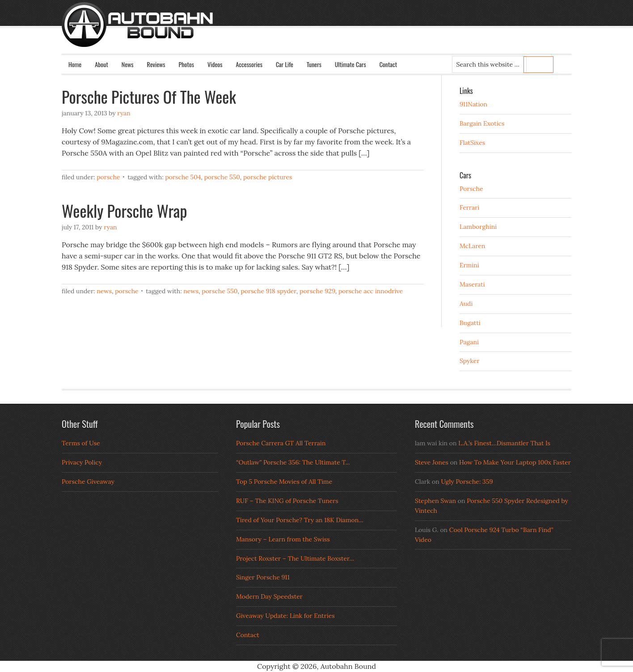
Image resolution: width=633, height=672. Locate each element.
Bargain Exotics (482, 123)
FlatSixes (472, 143)
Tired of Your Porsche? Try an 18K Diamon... (300, 520)
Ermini (469, 265)
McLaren (473, 246)
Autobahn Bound (331, 32)
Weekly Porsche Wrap (124, 210)
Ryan (124, 113)
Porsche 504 (183, 177)
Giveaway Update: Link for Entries (285, 616)
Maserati (472, 284)
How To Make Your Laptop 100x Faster (515, 462)
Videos (215, 64)
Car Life (285, 64)
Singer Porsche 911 (263, 577)
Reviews (156, 64)
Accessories (249, 64)
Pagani (469, 342)
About (101, 64)
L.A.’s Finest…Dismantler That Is (504, 443)
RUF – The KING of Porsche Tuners (287, 501)
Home (75, 64)
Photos (186, 64)
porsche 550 (222, 177)
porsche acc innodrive (371, 291)
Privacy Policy (82, 462)
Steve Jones (432, 462)
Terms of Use (81, 443)
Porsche (108, 177)
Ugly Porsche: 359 (467, 482)
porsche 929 (317, 291)
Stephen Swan (435, 501)
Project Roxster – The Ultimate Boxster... (295, 558)
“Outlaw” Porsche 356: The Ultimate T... (293, 462)
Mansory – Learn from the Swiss (283, 539)
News (128, 64)
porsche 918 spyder (268, 291)
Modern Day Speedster (269, 596)
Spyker (470, 361)
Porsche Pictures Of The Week (149, 96)
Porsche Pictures (268, 177)
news (191, 291)
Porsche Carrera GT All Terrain (281, 443)
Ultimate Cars (350, 64)
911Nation (473, 104)
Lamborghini (478, 227)
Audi (466, 304)
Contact (388, 64)
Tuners (314, 64)
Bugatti (470, 323)
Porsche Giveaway (88, 482)
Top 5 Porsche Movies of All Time (284, 482)
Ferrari (469, 207)
